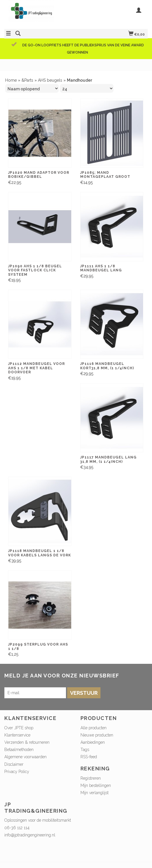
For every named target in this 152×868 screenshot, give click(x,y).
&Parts (27, 80)
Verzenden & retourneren (27, 742)
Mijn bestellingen (96, 785)
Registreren (91, 778)
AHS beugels (50, 80)
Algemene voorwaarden (25, 757)
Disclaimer (14, 764)
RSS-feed (89, 757)
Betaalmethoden (19, 750)
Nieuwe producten (97, 735)
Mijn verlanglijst (95, 793)
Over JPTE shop (19, 728)
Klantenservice (17, 735)
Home (11, 80)
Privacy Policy (17, 772)
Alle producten (94, 728)
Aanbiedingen (93, 742)
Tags (85, 750)
